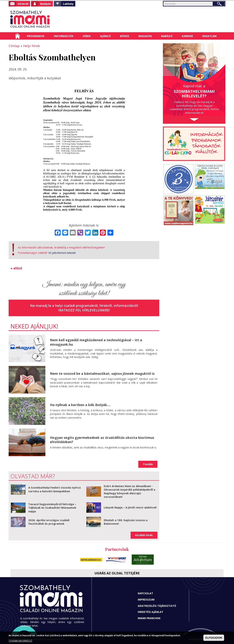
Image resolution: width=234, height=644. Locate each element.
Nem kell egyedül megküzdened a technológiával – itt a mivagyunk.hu (96, 342)
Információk (64, 36)
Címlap (18, 36)
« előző (16, 268)
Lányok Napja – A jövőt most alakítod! (130, 507)
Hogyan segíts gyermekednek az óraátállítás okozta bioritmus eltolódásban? (102, 440)
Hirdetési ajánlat (151, 612)
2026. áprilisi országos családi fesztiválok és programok (49, 522)
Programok (36, 36)
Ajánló (105, 36)
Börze (125, 36)
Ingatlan (209, 36)
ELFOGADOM (214, 638)
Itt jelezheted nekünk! (62, 253)
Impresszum (146, 600)
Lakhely (68, 4)
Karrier (187, 36)
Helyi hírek (31, 46)
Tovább (148, 464)
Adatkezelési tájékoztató (157, 606)
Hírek (87, 36)
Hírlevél (23, 4)
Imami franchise (149, 618)
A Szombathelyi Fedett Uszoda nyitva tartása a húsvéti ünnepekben (54, 489)
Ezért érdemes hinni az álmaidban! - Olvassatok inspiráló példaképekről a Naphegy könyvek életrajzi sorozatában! (129, 491)
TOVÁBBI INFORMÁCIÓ (20, 641)
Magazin (145, 36)
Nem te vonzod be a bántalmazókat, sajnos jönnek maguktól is (102, 373)
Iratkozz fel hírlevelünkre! (84, 310)
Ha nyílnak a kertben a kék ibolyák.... (80, 405)
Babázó (167, 36)
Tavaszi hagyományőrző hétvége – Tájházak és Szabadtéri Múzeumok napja (52, 508)
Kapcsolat (145, 593)
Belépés (46, 4)
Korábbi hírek (144, 535)
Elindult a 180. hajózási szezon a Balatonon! (126, 522)
